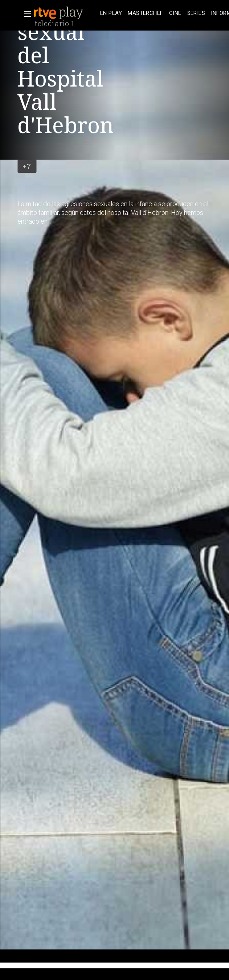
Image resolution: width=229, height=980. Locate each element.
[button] (25, 14)
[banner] (65, 13)
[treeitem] (111, 13)
